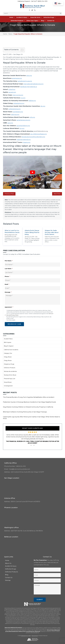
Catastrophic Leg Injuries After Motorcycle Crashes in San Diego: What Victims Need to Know (31, 418)
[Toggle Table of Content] (21, 50)
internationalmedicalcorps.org (33, 84)
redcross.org (15, 115)
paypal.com (12, 92)
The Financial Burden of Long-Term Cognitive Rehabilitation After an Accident (29, 397)
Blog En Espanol (9, 346)
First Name (9, 261)
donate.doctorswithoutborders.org (33, 137)
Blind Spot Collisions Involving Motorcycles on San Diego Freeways (25, 412)
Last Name (9, 269)
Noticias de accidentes (10, 371)
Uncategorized (8, 386)
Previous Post (9, 194)
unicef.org (12, 89)
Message (8, 292)
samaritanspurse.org (23, 120)
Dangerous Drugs (9, 364)
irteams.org (27, 142)
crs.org (23, 98)
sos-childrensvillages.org (38, 134)
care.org (10, 123)
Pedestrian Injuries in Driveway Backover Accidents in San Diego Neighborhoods (29, 402)
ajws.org (29, 76)
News (10, 34)
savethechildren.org (23, 126)
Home (12, 17)
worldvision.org (18, 112)
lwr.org (22, 128)
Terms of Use (35, 636)
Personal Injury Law (10, 379)
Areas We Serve (36, 17)
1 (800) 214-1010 (42, 1)
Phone (7, 276)
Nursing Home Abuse (10, 375)
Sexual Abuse (8, 382)
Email (7, 284)
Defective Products (18, 21)
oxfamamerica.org (15, 109)
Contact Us (51, 21)
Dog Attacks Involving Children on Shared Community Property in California (28, 407)
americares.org (17, 78)
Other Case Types (33, 21)
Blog (43, 21)
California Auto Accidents (11, 350)
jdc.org (43, 106)
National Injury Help (26, 636)
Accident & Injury (23, 17)
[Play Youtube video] (32, 172)
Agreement (9, 307)
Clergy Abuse (8, 357)
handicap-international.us (28, 87)
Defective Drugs (50, 17)
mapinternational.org (24, 140)
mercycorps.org (18, 95)
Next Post (57, 194)
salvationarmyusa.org (25, 81)
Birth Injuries (8, 342)
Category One (8, 353)
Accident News (8, 339)
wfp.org (32, 117)
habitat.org (32, 101)
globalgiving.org (19, 103)
